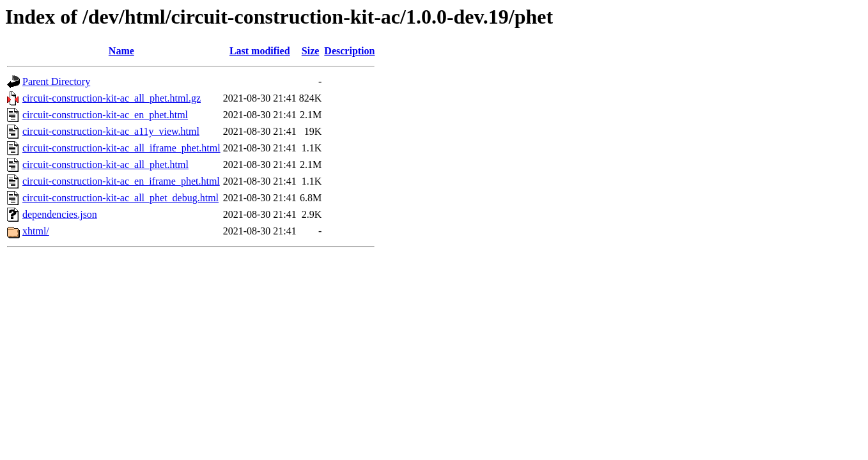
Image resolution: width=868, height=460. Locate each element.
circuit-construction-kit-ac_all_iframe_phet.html (121, 148)
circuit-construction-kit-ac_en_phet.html (105, 115)
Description (349, 51)
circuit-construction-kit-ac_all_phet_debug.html (120, 198)
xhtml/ (36, 231)
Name (121, 51)
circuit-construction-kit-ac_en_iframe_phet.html (121, 181)
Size (311, 51)
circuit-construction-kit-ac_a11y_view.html (111, 131)
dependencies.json (60, 214)
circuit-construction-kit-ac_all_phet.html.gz (112, 98)
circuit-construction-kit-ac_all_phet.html (105, 165)
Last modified (260, 51)
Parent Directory (56, 81)
